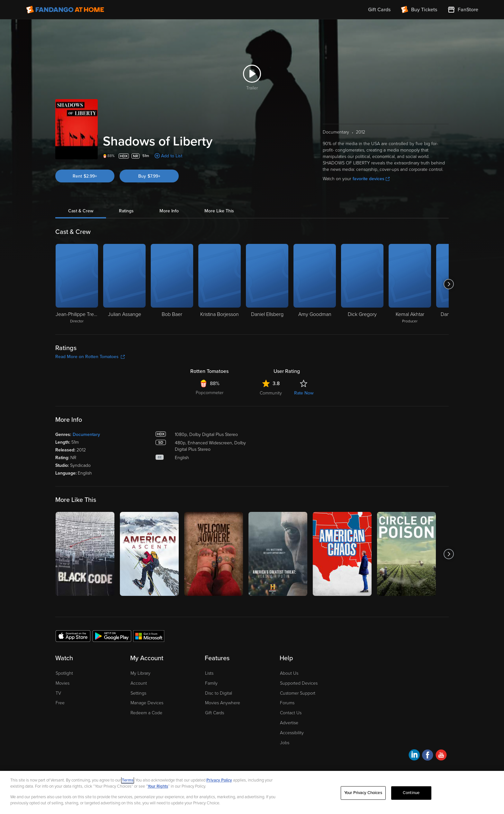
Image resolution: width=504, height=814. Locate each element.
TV (58, 693)
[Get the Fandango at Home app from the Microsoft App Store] (149, 636)
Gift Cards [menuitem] (379, 10)
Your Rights (158, 786)
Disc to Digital (219, 693)
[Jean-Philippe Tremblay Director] (77, 284)
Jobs (285, 743)
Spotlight (64, 673)
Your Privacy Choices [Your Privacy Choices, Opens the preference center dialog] (363, 793)
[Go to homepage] (65, 10)
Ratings (126, 211)
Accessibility (292, 733)
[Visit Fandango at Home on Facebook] (428, 756)
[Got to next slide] (449, 284)
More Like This (219, 211)
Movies (63, 683)
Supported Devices (299, 683)
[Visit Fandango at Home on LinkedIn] (414, 756)
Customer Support (298, 693)
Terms (128, 780)
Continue (411, 793)
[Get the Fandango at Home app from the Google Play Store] (112, 636)
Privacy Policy (219, 780)
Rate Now (304, 393)
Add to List (172, 156)
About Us (289, 673)
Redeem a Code (146, 713)
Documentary (86, 435)
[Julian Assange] (124, 284)
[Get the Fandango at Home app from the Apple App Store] (73, 636)
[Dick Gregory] (362, 284)
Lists (209, 673)
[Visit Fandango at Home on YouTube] (441, 756)
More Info (169, 211)
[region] (252, 792)
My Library (140, 673)
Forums (287, 703)
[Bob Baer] (172, 284)
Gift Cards (215, 713)
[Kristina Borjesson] (220, 284)
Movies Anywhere (223, 703)
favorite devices (371, 179)
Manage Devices (147, 703)
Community (271, 393)
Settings (138, 693)
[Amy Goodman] (315, 284)
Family (211, 683)
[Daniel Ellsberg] (267, 284)
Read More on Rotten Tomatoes (90, 357)
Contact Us (291, 713)
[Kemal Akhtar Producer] (410, 284)
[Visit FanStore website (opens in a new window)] (463, 10)
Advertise (289, 723)
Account (139, 683)
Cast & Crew (81, 211)
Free (60, 703)
